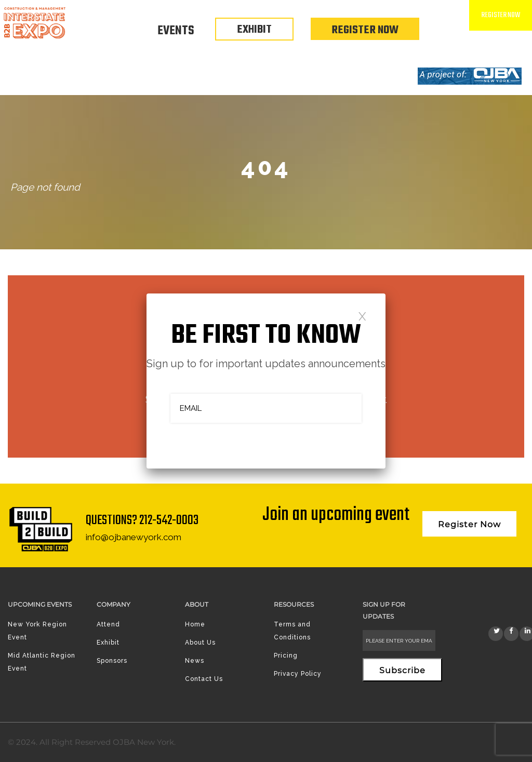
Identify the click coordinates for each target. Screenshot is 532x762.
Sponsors (112, 661)
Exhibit (108, 643)
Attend (108, 624)
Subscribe (402, 670)
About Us (200, 643)
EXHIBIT (254, 30)
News (195, 661)
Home (195, 624)
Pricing (286, 656)
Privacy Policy (298, 674)
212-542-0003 (169, 520)
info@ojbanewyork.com (134, 537)
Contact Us (204, 679)
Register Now (365, 30)
